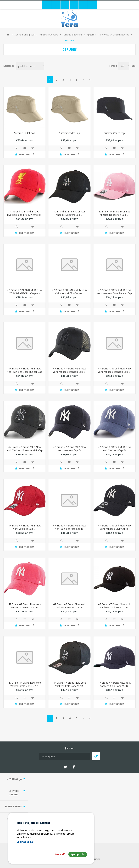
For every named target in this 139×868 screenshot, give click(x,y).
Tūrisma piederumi (73, 35)
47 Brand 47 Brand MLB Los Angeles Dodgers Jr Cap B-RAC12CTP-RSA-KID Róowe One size (114, 216)
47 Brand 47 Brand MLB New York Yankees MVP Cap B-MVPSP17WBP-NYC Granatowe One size (114, 530)
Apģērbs (91, 35)
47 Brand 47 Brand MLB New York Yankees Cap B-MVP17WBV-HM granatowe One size (69, 452)
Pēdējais (90, 80)
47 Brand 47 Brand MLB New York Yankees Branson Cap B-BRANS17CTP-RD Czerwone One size (114, 373)
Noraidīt (60, 854)
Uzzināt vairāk (25, 842)
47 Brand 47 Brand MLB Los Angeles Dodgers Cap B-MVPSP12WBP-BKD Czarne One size (69, 216)
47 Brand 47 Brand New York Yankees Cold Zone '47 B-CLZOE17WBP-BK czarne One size (114, 609)
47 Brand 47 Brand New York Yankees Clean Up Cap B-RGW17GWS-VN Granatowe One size (69, 609)
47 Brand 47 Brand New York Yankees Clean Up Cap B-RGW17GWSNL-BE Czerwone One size (25, 609)
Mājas (8, 35)
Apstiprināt (78, 854)
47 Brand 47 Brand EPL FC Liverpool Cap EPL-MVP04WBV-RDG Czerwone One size (25, 215)
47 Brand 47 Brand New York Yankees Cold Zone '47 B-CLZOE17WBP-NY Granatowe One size (114, 688)
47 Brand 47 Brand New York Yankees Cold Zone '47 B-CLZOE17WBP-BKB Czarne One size (69, 688)
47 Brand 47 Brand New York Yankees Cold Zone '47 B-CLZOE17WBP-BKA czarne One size (25, 688)
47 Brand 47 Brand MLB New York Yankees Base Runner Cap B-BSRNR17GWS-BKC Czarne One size (25, 373)
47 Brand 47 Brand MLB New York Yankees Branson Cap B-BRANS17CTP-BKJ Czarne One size (69, 373)
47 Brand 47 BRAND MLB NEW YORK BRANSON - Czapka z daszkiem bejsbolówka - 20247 (25, 293)
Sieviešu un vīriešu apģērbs (115, 35)
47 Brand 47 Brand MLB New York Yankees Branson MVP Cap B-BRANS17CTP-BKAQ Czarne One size (25, 452)
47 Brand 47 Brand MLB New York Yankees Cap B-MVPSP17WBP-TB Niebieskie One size (114, 452)
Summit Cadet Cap (25, 133)
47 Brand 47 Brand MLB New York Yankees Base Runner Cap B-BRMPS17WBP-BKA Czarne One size (114, 295)
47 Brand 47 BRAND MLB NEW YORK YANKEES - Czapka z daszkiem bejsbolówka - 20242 (69, 293)
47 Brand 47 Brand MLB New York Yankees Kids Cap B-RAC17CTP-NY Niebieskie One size (69, 530)
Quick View (17, 148)
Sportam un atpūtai (24, 35)
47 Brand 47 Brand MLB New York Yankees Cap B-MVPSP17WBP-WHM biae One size (25, 530)
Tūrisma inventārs (49, 35)
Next (83, 80)
